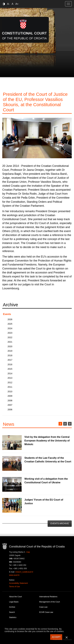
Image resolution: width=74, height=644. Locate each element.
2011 (10, 387)
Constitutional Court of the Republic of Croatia (24, 30)
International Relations (48, 597)
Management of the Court (50, 602)
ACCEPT (56, 637)
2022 (10, 337)
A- (8, 4)
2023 (10, 333)
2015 (10, 369)
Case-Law (43, 607)
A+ (17, 4)
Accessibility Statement (18, 583)
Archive (12, 607)
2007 (10, 405)
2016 (10, 364)
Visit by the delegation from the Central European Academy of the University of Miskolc (47, 441)
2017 (10, 360)
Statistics (13, 617)
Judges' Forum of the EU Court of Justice (44, 502)
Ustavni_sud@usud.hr (24, 572)
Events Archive (60, 523)
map (28, 552)
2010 (10, 392)
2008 (10, 401)
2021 (10, 342)
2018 (10, 355)
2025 (10, 324)
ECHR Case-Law (46, 612)
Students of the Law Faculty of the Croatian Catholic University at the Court (48, 460)
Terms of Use (14, 587)
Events (7, 314)
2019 (10, 351)
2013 (10, 378)
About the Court (15, 597)
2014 (10, 373)
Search (12, 612)
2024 (10, 328)
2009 (10, 396)
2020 (10, 346)
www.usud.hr (14, 575)
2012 (10, 382)
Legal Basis (14, 602)
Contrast (4, 4)
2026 (10, 319)
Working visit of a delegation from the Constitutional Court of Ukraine (46, 481)
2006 (10, 410)
